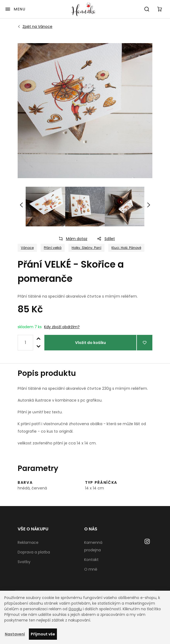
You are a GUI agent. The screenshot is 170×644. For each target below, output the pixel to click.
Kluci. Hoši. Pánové (126, 248)
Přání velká (53, 248)
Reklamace (28, 542)
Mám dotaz (71, 239)
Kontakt (91, 560)
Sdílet (104, 239)
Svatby (24, 562)
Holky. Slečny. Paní (86, 248)
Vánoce (37, 27)
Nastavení (15, 634)
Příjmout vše (43, 634)
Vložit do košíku (90, 343)
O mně (91, 569)
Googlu (75, 609)
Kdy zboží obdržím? (62, 327)
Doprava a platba (34, 552)
